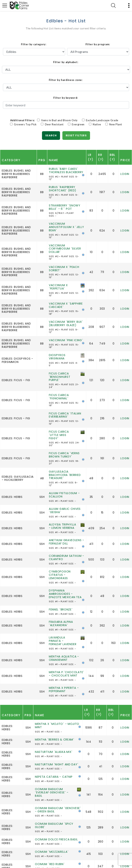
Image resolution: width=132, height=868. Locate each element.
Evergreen (78, 124)
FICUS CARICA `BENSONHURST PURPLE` (60, 377)
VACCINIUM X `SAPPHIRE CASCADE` (66, 305)
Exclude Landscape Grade (102, 120)
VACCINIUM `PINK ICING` (66, 340)
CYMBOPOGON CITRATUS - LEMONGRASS (60, 575)
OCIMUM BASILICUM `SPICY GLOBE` (54, 825)
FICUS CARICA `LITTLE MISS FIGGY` (59, 435)
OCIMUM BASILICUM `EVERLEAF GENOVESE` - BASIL (52, 792)
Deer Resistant (54, 124)
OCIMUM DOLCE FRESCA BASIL (56, 839)
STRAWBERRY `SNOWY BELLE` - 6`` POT (65, 207)
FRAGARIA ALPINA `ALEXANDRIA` (61, 623)
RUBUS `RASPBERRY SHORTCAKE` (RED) (63, 189)
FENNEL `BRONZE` (61, 609)
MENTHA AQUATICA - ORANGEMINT (64, 658)
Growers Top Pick (25, 124)
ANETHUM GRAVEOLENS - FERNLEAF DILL (66, 542)
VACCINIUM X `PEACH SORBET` (64, 269)
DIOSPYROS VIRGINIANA (57, 357)
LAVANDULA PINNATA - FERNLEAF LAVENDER (63, 641)
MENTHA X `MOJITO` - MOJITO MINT (57, 726)
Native (97, 124)
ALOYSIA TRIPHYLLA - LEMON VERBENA (62, 526)
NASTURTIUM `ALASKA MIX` (54, 752)
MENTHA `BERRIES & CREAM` (55, 740)
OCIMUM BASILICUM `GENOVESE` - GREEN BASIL (58, 810)
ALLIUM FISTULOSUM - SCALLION (64, 495)
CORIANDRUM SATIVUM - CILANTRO (66, 557)
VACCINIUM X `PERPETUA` (58, 287)
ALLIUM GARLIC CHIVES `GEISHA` (65, 510)
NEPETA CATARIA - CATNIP (54, 777)
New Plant (114, 124)
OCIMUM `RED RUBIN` (50, 864)
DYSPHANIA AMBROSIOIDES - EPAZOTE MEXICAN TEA (65, 594)
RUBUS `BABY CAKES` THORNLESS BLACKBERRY (66, 170)
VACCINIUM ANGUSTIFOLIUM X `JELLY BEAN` (66, 227)
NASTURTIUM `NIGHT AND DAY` (57, 764)
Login (125, 174)
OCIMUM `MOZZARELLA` (52, 852)
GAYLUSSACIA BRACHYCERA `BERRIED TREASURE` (65, 475)
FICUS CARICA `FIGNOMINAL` (59, 397)
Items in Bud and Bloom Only (59, 120)
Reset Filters (76, 135)
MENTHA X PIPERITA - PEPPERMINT (64, 689)
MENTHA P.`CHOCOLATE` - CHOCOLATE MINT (66, 674)
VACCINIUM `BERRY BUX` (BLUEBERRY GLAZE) (66, 323)
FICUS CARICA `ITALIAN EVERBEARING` (65, 415)
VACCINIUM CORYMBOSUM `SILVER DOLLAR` (65, 249)
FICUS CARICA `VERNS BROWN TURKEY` (64, 455)
